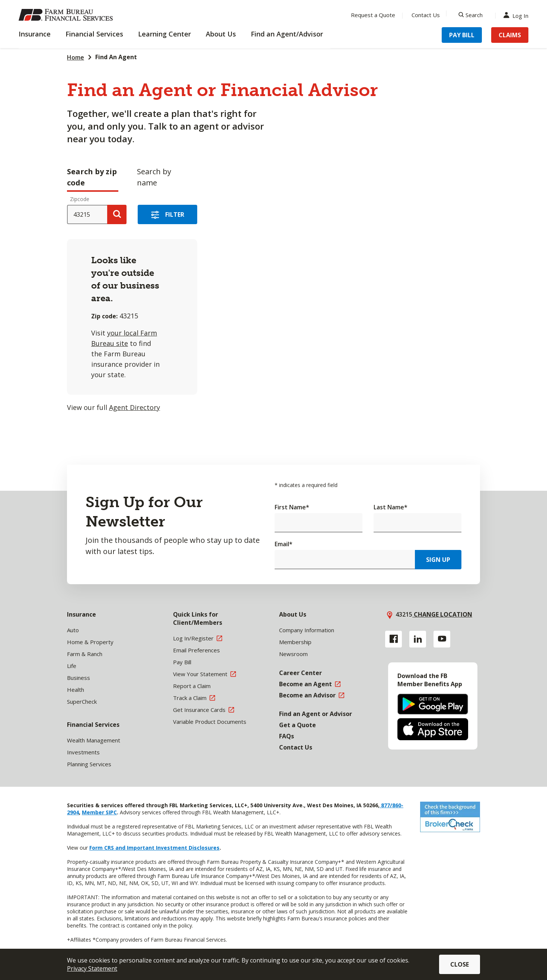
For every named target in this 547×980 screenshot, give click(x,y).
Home (76, 57)
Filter (175, 214)
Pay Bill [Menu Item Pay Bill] (462, 35)
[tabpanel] (203, 306)
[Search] (471, 15)
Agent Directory (135, 407)
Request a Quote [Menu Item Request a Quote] (373, 15)
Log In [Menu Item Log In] (518, 15)
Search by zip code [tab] (92, 177)
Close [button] (460, 964)
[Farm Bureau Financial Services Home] (67, 15)
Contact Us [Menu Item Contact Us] (426, 15)
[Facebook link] (394, 639)
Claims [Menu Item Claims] (510, 35)
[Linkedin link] (418, 639)
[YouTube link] (442, 639)
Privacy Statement (92, 968)
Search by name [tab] (154, 177)
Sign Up (438, 560)
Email (284, 544)
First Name (292, 507)
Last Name (391, 507)
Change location (442, 614)
